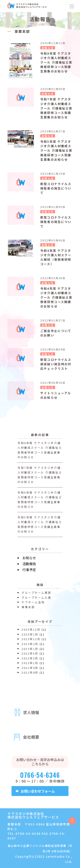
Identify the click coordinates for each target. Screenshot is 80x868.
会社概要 (31, 737)
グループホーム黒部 (36, 595)
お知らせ (29, 560)
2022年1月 (30, 666)
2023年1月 (30, 651)
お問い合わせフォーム (38, 791)
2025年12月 (31, 632)
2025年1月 (30, 637)
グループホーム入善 (36, 600)
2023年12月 (31, 642)
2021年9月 (30, 670)
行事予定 (29, 572)
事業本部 (28, 610)
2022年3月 (30, 661)
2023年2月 (30, 647)
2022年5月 (30, 656)
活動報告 (29, 566)
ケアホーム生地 (33, 605)
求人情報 (31, 712)
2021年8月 (30, 675)
